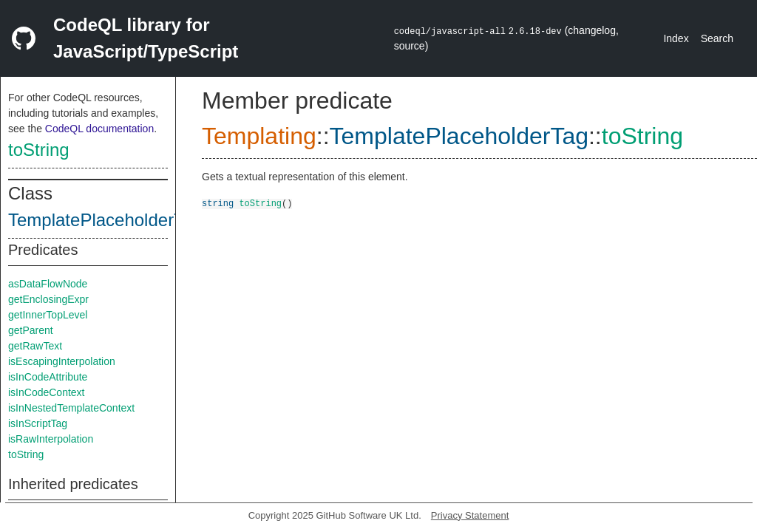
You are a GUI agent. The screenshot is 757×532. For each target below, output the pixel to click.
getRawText (35, 346)
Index (676, 38)
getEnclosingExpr (48, 299)
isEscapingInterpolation (62, 361)
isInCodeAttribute (48, 377)
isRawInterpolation (51, 439)
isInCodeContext (47, 392)
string (218, 203)
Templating (259, 136)
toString (39, 150)
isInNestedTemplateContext (71, 408)
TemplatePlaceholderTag (105, 220)
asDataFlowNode (48, 284)
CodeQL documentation (99, 129)
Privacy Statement (470, 515)
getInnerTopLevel (48, 315)
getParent (31, 330)
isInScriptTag (38, 423)
